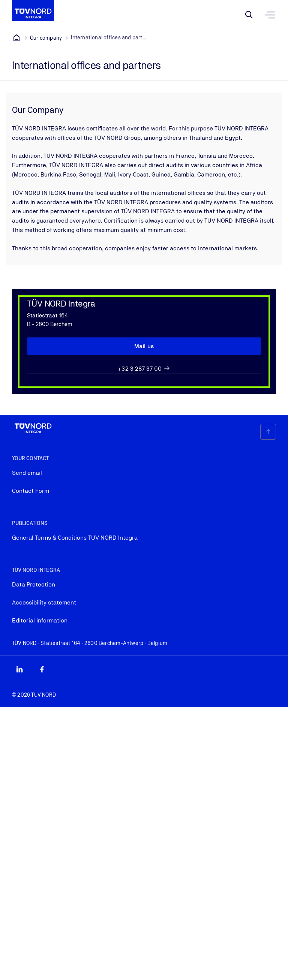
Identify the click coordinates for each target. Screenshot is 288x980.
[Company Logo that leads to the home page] (33, 10)
